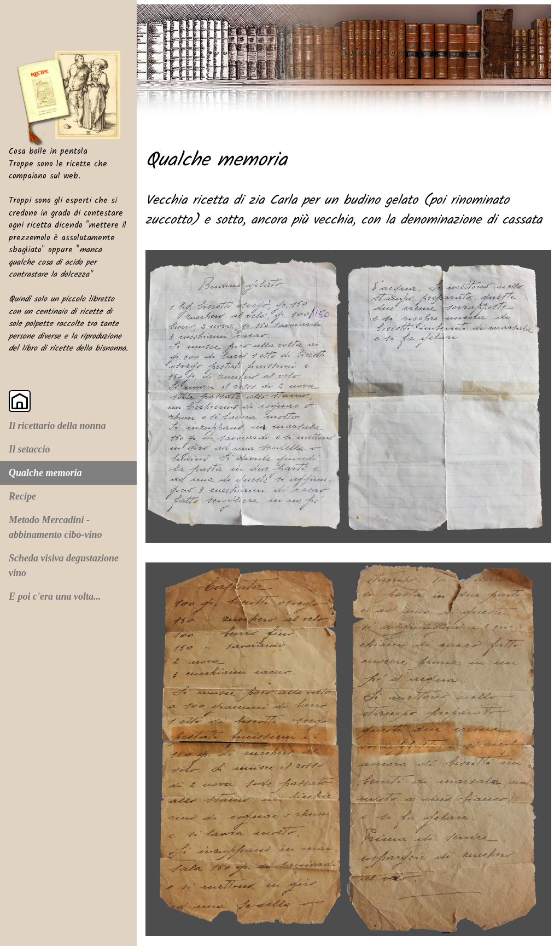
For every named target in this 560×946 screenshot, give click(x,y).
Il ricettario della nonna (57, 426)
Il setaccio (29, 449)
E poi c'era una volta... (55, 596)
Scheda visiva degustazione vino (64, 565)
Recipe (22, 496)
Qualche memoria (45, 473)
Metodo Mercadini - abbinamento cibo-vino (56, 527)
